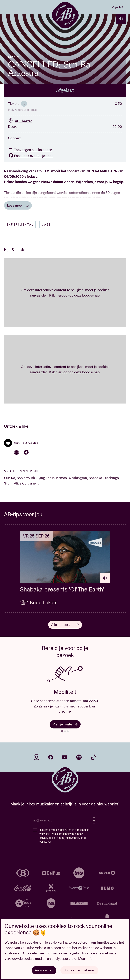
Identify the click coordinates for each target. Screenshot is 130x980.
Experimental (20, 225)
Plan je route (65, 725)
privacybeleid (47, 839)
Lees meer (18, 206)
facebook (51, 758)
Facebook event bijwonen (31, 156)
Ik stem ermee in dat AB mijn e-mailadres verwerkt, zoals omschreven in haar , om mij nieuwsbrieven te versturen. (64, 837)
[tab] (62, 732)
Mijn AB (117, 7)
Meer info (85, 959)
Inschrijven (94, 821)
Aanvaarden (44, 970)
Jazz (46, 225)
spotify (79, 758)
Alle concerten (65, 625)
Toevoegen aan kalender (30, 151)
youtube (65, 758)
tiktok (93, 758)
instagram (37, 758)
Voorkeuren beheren (79, 970)
